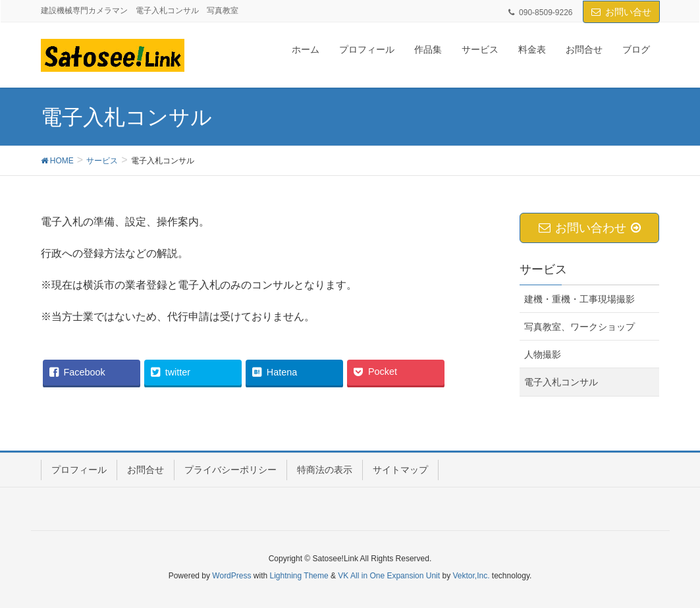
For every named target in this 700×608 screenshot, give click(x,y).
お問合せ (146, 470)
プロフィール (79, 470)
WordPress (231, 576)
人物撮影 (543, 354)
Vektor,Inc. (471, 576)
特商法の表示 (325, 470)
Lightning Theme (299, 576)
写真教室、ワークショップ (579, 327)
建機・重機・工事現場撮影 (579, 299)
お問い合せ (628, 12)
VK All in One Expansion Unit (389, 576)
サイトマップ (400, 470)
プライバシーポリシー (230, 470)
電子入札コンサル (561, 382)
